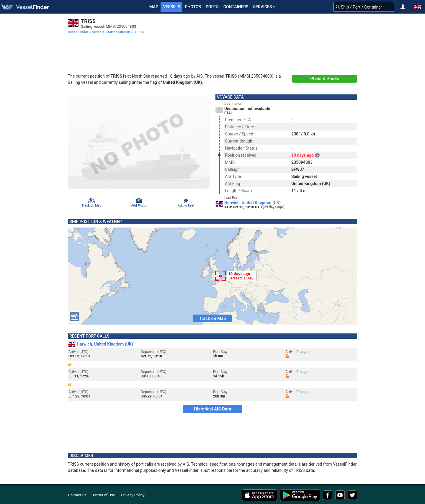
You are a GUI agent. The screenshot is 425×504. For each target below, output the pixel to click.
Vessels (171, 7)
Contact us (77, 495)
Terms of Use (104, 495)
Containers (236, 7)
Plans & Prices (325, 78)
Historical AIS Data (212, 409)
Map (154, 7)
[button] (403, 7)
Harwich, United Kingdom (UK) (252, 203)
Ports (212, 7)
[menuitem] (79, 32)
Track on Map (212, 318)
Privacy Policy (133, 495)
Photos (193, 7)
